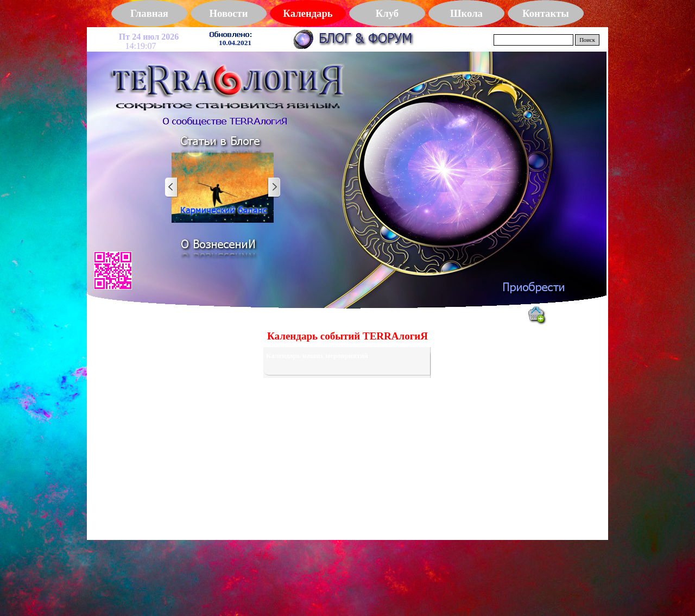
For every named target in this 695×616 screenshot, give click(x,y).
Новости (229, 13)
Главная (149, 13)
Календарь (308, 13)
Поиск (587, 40)
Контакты (546, 13)
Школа (466, 13)
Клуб (387, 13)
